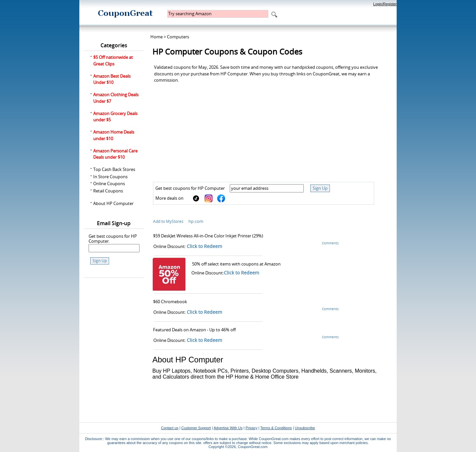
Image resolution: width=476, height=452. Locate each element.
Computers (178, 37)
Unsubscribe (305, 428)
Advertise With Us (228, 428)
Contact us (170, 428)
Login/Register (385, 4)
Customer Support (196, 428)
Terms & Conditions (276, 428)
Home (157, 37)
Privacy (252, 428)
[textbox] (218, 14)
